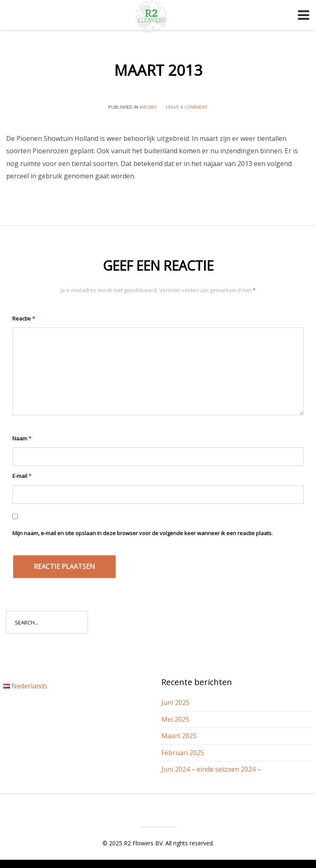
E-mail (22, 476)
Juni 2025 (175, 702)
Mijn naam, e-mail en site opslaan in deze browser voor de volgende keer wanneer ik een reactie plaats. (143, 533)
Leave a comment (187, 107)
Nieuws (148, 107)
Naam (22, 438)
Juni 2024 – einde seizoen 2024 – (211, 769)
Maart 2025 (179, 736)
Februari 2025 (183, 753)
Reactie (24, 318)
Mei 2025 (175, 719)
